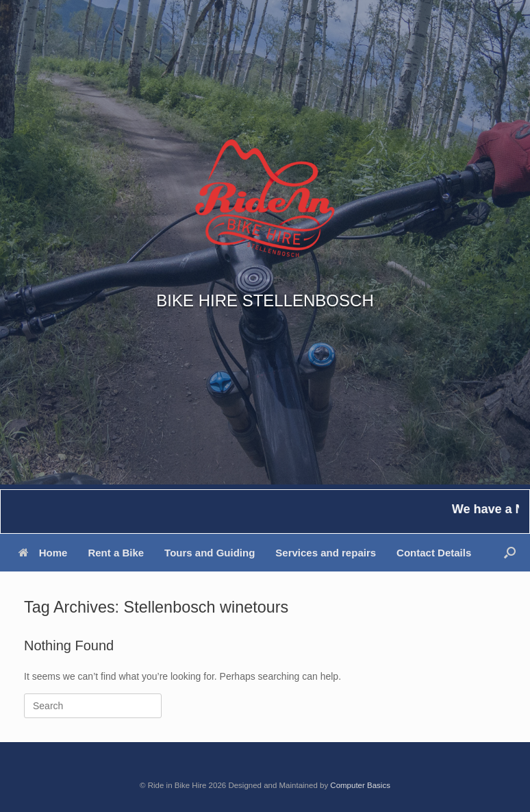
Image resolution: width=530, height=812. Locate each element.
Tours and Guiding (210, 553)
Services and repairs (326, 553)
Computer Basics (360, 785)
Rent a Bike (116, 553)
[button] (510, 553)
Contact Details (434, 553)
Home (43, 553)
